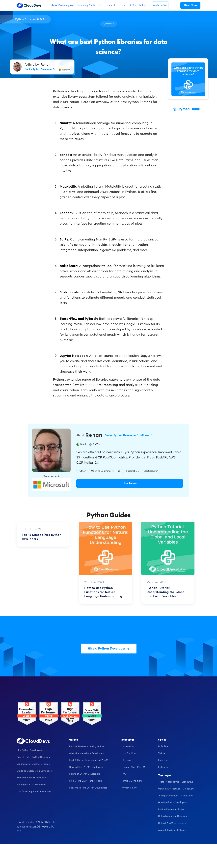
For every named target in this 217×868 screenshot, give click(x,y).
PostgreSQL (132, 471)
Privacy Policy (129, 788)
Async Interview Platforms (172, 830)
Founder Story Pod (133, 767)
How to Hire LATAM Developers (86, 767)
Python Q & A (36, 19)
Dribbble (163, 747)
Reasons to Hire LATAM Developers (88, 788)
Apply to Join (160, 5)
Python (20, 19)
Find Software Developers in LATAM (89, 760)
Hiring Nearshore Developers (174, 816)
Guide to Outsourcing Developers (35, 771)
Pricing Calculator (91, 5)
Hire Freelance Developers (173, 803)
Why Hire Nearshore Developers (86, 753)
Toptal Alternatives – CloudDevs (176, 782)
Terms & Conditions (132, 781)
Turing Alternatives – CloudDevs (175, 796)
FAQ (124, 774)
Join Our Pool (129, 753)
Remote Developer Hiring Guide (86, 747)
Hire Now (126, 760)
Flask (118, 471)
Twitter (162, 753)
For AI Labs (116, 5)
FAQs (132, 5)
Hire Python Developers (29, 750)
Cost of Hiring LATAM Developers (34, 757)
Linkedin (163, 760)
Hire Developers (63, 5)
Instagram (164, 767)
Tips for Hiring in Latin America (34, 792)
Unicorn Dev (128, 747)
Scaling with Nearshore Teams (33, 764)
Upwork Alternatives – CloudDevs (176, 789)
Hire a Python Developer (109, 649)
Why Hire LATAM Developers (32, 778)
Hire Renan (130, 483)
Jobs (142, 5)
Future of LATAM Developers (84, 774)
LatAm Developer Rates (171, 809)
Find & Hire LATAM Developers (86, 781)
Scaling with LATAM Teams (31, 785)
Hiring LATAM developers (172, 823)
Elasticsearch (151, 471)
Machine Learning (101, 471)
